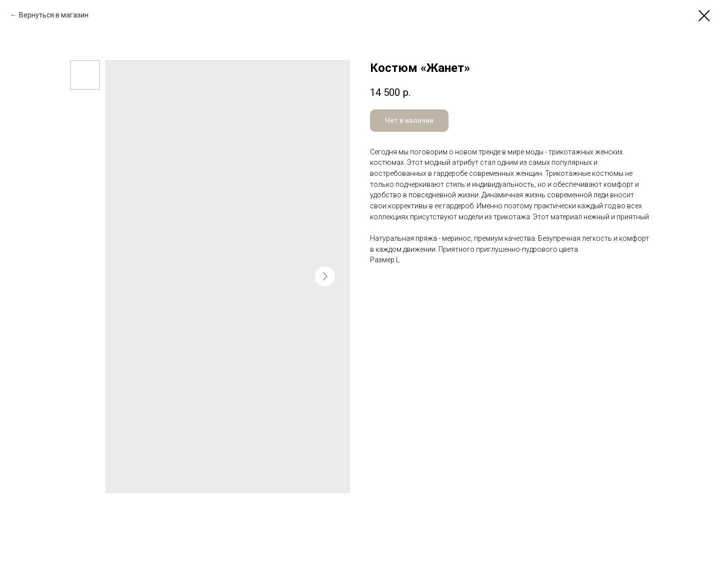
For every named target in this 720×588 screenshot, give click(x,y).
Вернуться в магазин (54, 15)
